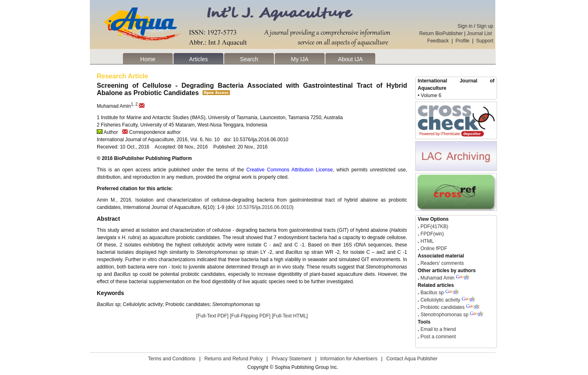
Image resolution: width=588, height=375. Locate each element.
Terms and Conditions (172, 359)
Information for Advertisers (349, 359)
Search (249, 59)
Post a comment (437, 337)
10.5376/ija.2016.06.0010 (264, 207)
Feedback (438, 41)
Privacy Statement (291, 359)
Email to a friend (437, 329)
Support (485, 41)
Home (148, 59)
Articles (198, 59)
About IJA (351, 59)
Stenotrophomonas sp (444, 315)
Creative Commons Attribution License (290, 170)
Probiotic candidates (443, 307)
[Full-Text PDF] (212, 316)
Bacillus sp (432, 293)
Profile (463, 41)
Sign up (485, 26)
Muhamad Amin (438, 278)
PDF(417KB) (434, 226)
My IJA (300, 59)
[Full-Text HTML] (290, 316)
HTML (426, 241)
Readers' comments (441, 263)
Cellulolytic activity (440, 300)
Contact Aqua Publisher (412, 359)
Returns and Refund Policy (233, 359)
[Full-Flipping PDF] (250, 316)
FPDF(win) (431, 234)
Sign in (465, 26)
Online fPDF (433, 249)
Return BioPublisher (441, 33)
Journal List (480, 33)
